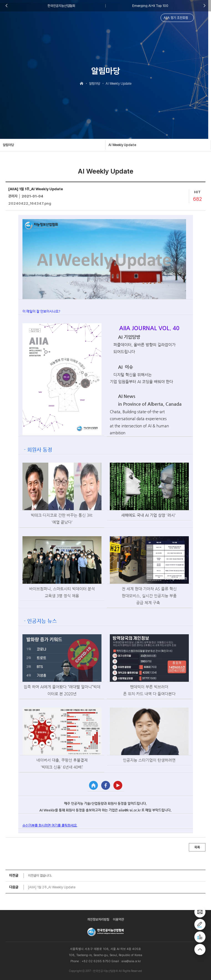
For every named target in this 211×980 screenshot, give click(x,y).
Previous (7, 6)
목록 (197, 847)
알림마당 (8, 145)
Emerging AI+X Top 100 (150, 6)
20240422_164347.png (30, 203)
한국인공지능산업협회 (61, 6)
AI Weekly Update (122, 145)
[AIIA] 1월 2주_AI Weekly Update (52, 887)
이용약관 (118, 919)
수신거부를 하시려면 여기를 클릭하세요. (50, 825)
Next (204, 6)
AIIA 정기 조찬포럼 (176, 18)
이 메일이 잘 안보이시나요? (41, 311)
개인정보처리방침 (98, 919)
